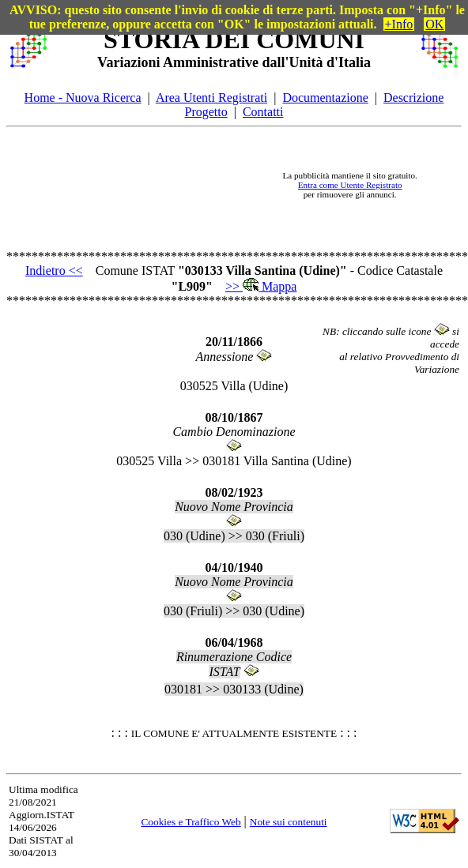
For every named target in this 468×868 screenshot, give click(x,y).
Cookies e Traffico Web (191, 822)
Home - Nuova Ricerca (83, 98)
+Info (399, 24)
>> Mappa (261, 286)
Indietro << (54, 271)
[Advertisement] (157, 185)
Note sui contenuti (289, 822)
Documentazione (325, 98)
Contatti (263, 112)
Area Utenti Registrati (211, 98)
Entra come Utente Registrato (350, 185)
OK (434, 24)
